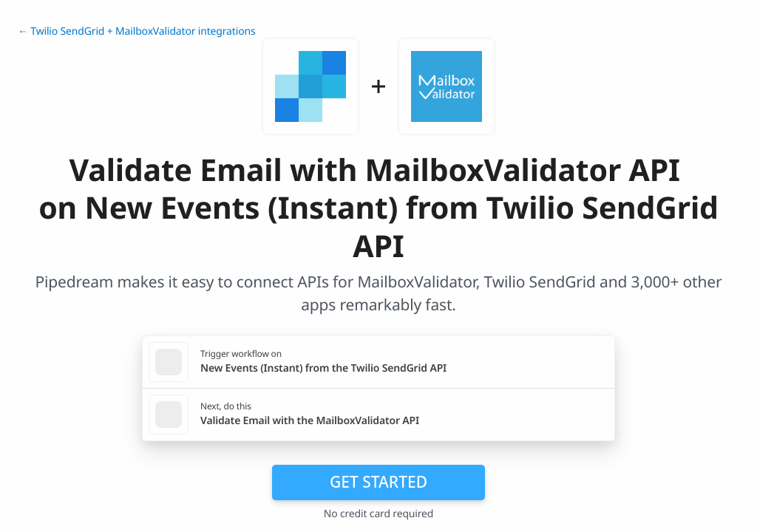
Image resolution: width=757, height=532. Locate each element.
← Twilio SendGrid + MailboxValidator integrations (136, 31)
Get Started (378, 482)
